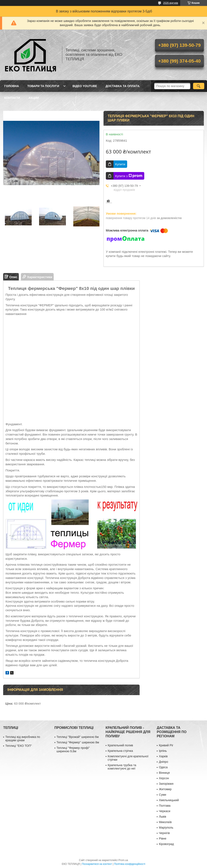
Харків (163, 756)
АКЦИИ (34, 98)
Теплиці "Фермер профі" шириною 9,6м (73, 750)
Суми (162, 795)
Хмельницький (169, 800)
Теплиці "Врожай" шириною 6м (78, 737)
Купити (120, 164)
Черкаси (165, 811)
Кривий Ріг (166, 745)
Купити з (129, 176)
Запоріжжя (166, 784)
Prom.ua (123, 860)
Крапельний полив (120, 745)
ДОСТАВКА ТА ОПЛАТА (123, 86)
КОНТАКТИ (12, 98)
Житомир (165, 789)
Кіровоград (166, 844)
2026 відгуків (171, 3)
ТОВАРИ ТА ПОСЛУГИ (43, 86)
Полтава (165, 806)
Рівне (163, 838)
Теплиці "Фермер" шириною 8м (78, 742)
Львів (162, 817)
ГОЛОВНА (12, 86)
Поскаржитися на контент (97, 864)
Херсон (164, 778)
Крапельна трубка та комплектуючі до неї (122, 767)
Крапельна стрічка (120, 751)
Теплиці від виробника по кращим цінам (23, 739)
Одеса (163, 767)
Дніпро (163, 762)
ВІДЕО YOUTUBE (85, 86)
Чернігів (164, 833)
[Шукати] (199, 86)
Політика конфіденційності (130, 864)
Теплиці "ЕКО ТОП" (18, 746)
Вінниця (164, 773)
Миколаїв (165, 822)
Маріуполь (166, 828)
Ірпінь (163, 751)
